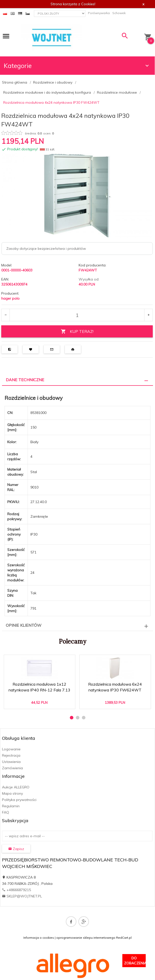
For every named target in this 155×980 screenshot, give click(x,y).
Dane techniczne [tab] (25, 380)
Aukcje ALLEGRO (16, 787)
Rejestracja (11, 755)
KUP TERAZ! (77, 331)
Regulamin (11, 806)
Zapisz (16, 849)
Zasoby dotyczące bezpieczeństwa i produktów (46, 249)
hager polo (10, 298)
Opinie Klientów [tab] (24, 625)
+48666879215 (16, 890)
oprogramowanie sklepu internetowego (86, 938)
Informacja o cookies (39, 938)
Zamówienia (12, 768)
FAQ (6, 812)
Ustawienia (11, 762)
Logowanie (11, 749)
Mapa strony (12, 793)
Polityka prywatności (19, 800)
